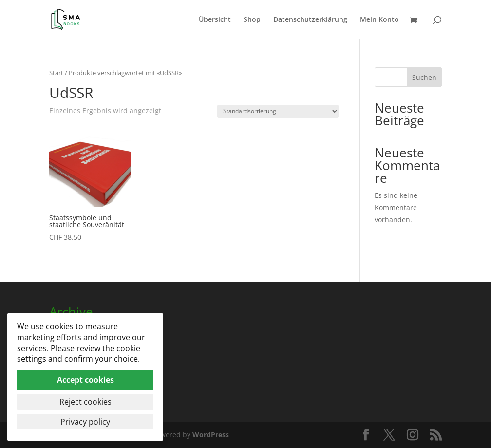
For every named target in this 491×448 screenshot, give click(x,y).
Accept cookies (85, 380)
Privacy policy (85, 422)
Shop (252, 20)
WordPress (211, 435)
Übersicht (215, 20)
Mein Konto (379, 20)
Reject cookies (85, 402)
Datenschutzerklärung (310, 20)
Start (56, 73)
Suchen (424, 77)
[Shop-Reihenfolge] (278, 111)
